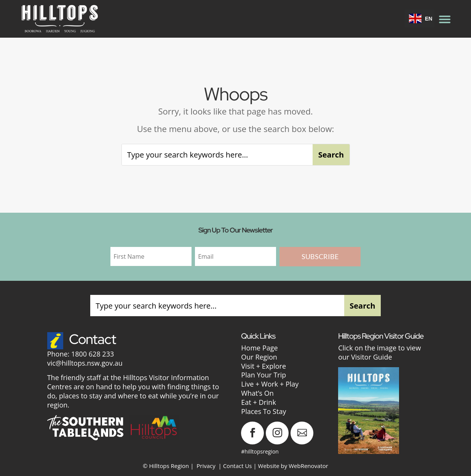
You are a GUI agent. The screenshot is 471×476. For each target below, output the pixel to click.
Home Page (259, 348)
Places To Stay (263, 411)
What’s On (257, 393)
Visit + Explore (263, 366)
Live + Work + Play (270, 384)
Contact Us (238, 466)
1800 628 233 (93, 354)
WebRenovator (308, 466)
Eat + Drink (259, 402)
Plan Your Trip (263, 375)
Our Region (259, 357)
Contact (93, 339)
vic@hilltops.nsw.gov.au (85, 363)
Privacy (206, 466)
